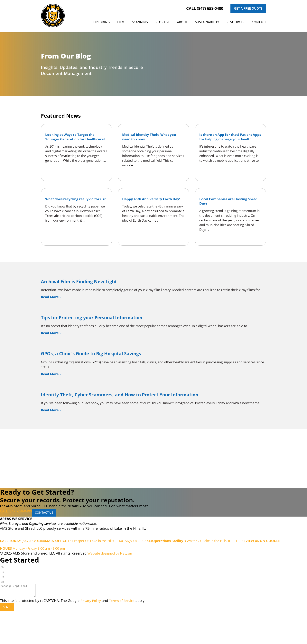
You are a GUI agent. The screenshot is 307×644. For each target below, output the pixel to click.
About (182, 22)
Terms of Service (125, 632)
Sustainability (207, 22)
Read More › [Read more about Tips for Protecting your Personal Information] (52, 352)
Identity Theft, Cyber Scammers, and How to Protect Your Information (133, 416)
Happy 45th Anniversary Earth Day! (149, 211)
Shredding (101, 22)
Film (121, 22)
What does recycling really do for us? (75, 211)
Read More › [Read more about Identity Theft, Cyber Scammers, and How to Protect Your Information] (52, 438)
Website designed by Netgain (112, 583)
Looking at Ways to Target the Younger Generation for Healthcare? (72, 140)
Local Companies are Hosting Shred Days (226, 211)
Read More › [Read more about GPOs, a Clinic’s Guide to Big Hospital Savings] (52, 395)
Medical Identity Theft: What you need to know (152, 138)
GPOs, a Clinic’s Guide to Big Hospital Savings (99, 374)
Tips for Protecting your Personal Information (101, 337)
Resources (235, 22)
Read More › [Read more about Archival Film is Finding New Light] (52, 315)
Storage (163, 22)
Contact (259, 22)
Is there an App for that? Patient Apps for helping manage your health (229, 140)
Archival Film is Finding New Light (85, 294)
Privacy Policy (92, 632)
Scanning (140, 22)
